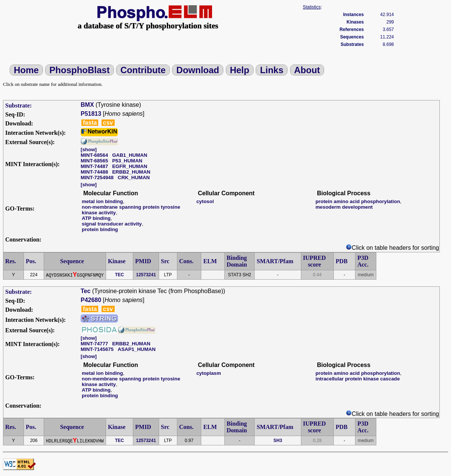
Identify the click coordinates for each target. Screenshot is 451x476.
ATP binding (96, 218)
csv (108, 123)
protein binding (100, 229)
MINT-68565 (94, 161)
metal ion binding (102, 201)
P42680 (91, 300)
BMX (87, 105)
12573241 (146, 275)
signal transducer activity (112, 224)
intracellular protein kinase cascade (358, 379)
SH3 (278, 441)
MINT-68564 (94, 155)
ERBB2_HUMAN (131, 172)
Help (240, 70)
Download (198, 70)
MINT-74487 (94, 166)
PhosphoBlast (79, 70)
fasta (90, 123)
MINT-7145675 (97, 349)
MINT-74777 (94, 344)
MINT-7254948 (97, 178)
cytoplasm (209, 373)
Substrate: (18, 105)
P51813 (91, 114)
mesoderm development (344, 207)
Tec (85, 291)
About (307, 70)
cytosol (205, 201)
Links (272, 70)
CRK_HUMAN (134, 178)
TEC (119, 275)
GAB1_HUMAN (130, 155)
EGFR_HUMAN (130, 166)
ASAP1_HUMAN (136, 349)
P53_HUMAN (127, 161)
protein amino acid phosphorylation (358, 201)
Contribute (143, 70)
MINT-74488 (94, 172)
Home (26, 70)
